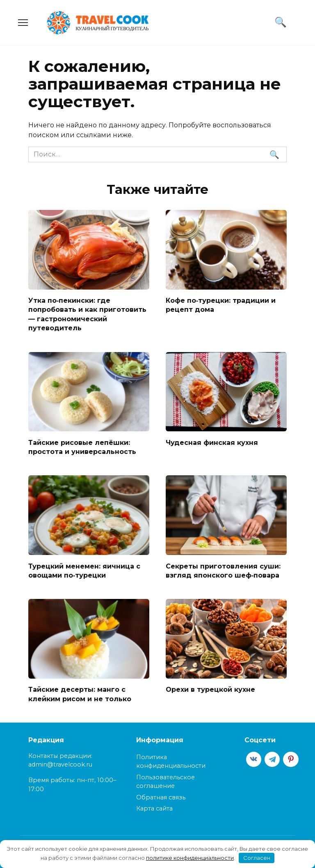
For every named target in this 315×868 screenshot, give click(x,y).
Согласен (257, 858)
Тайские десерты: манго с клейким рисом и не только (80, 694)
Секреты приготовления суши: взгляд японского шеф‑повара (223, 570)
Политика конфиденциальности (171, 762)
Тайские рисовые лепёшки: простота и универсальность (82, 447)
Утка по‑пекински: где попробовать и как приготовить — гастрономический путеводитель (87, 314)
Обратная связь (161, 797)
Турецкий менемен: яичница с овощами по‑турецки (84, 570)
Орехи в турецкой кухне (210, 690)
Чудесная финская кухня (212, 442)
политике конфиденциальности (190, 858)
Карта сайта (154, 808)
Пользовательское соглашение (165, 782)
